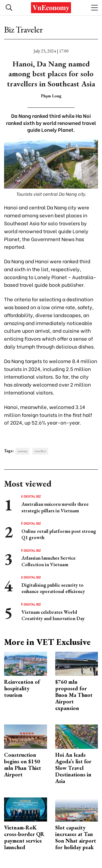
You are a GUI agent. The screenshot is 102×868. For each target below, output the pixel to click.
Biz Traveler (23, 30)
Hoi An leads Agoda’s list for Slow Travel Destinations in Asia (73, 768)
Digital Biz (32, 496)
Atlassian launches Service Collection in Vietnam (49, 561)
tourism (22, 451)
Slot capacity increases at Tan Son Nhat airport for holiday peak (76, 837)
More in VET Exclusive (47, 642)
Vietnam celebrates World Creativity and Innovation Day (53, 615)
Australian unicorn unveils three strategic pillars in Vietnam (55, 507)
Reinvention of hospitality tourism (22, 688)
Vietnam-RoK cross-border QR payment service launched (24, 837)
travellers (40, 451)
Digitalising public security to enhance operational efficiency (53, 588)
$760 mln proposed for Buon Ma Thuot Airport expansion (74, 695)
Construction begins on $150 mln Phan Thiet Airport (23, 765)
